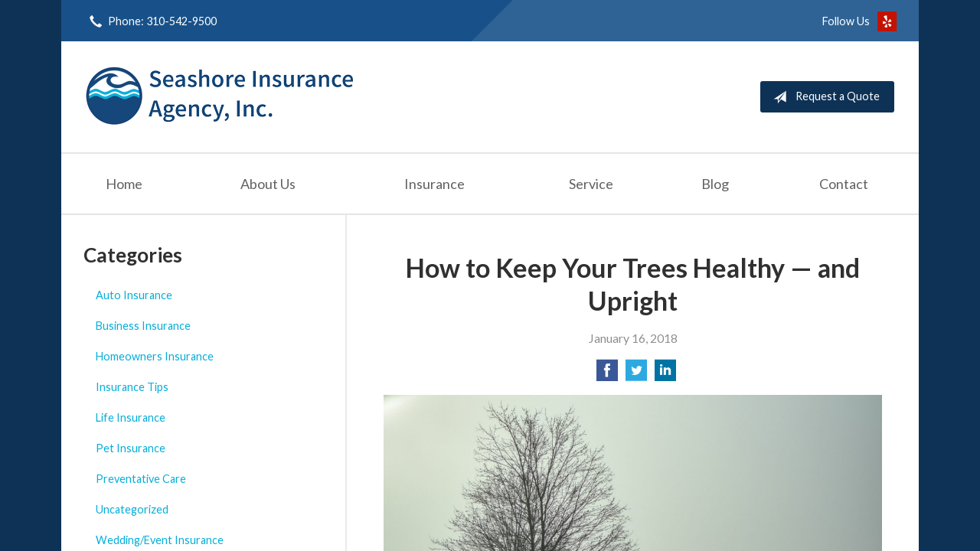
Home (124, 184)
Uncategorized (132, 509)
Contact (844, 184)
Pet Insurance (131, 448)
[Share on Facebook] (607, 375)
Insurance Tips (132, 387)
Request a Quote (823, 97)
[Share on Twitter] (636, 375)
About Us (268, 184)
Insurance (434, 184)
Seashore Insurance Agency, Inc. (220, 97)
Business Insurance (143, 326)
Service (591, 184)
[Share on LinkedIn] (665, 375)
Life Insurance (131, 417)
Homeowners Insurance (155, 356)
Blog (715, 184)
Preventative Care (141, 479)
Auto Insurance (134, 295)
